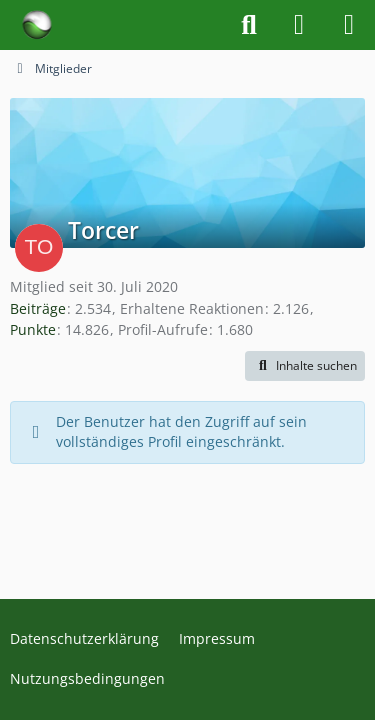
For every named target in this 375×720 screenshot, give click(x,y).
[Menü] (349, 25)
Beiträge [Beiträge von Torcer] (38, 308)
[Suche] (249, 25)
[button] (305, 366)
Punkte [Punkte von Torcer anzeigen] (33, 329)
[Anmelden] (299, 25)
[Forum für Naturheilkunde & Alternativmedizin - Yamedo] (37, 25)
